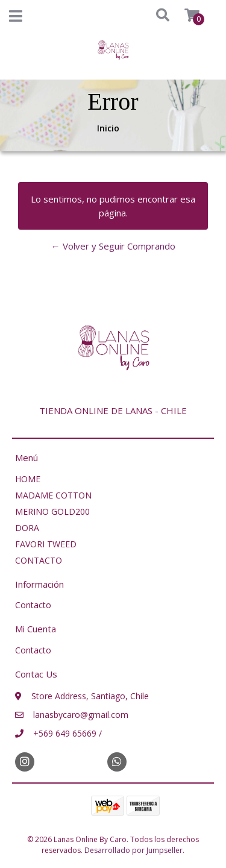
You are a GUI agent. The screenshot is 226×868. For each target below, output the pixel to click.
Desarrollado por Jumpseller (133, 850)
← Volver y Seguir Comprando (113, 246)
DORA (27, 528)
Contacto (33, 605)
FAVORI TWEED (46, 544)
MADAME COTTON (53, 495)
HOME (28, 479)
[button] (151, 16)
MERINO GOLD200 (52, 511)
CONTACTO (39, 560)
